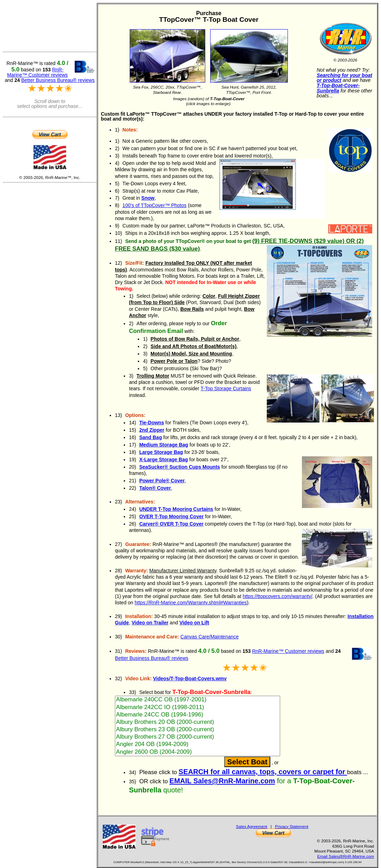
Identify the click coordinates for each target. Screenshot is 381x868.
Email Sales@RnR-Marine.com (346, 856)
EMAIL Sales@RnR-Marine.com (222, 781)
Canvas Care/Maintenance (209, 637)
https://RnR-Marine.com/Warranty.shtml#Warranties (191, 603)
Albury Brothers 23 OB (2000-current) (198, 730)
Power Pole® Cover (162, 481)
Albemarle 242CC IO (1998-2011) (198, 708)
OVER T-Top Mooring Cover (171, 516)
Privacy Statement (292, 826)
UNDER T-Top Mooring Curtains (176, 509)
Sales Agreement (251, 826)
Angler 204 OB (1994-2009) (198, 744)
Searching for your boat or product (344, 78)
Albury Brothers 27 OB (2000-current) (198, 737)
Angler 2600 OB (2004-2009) (198, 752)
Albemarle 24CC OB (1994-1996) (198, 715)
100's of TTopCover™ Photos (154, 205)
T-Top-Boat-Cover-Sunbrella (338, 88)
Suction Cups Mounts (180, 467)
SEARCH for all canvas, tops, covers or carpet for (263, 772)
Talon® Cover (155, 488)
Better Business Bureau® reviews (152, 658)
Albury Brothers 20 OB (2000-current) (198, 722)
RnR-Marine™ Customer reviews (288, 651)
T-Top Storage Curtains (226, 388)
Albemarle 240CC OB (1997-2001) (198, 700)
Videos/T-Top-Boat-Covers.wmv (190, 679)
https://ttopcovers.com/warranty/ (277, 596)
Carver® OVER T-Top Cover (171, 524)
